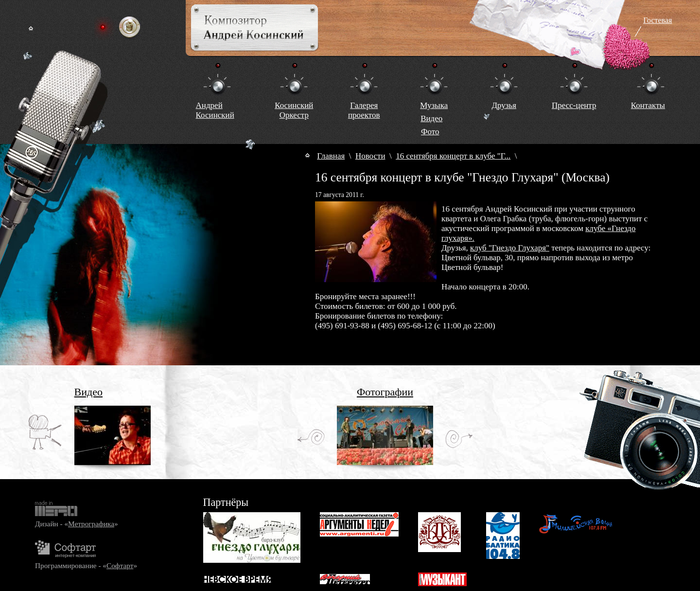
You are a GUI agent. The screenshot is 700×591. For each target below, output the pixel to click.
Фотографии (385, 392)
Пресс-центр (574, 105)
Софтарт (120, 565)
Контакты (648, 105)
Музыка (434, 105)
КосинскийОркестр (294, 110)
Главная (331, 156)
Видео (431, 118)
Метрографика (91, 524)
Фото (430, 132)
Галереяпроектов (364, 110)
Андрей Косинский (215, 110)
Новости (370, 156)
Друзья (504, 105)
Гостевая (657, 20)
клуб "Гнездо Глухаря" (510, 248)
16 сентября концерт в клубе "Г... (453, 156)
